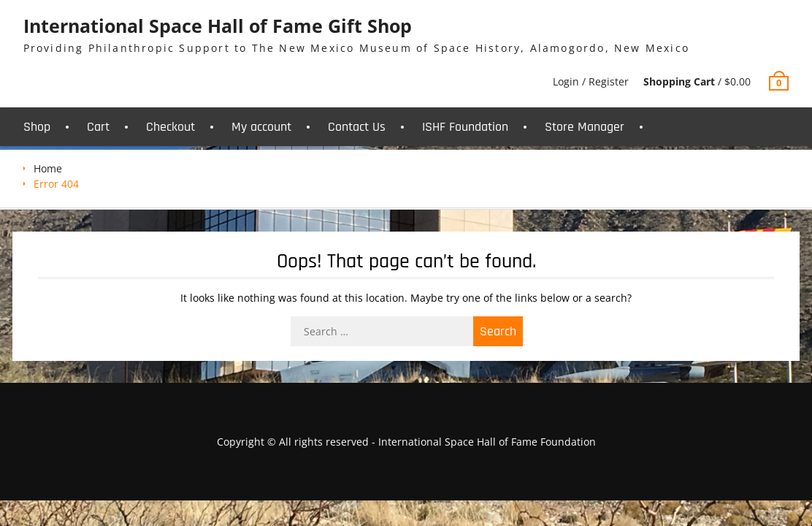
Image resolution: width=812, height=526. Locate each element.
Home (48, 168)
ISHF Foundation (465, 127)
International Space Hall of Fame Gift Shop (218, 26)
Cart (98, 127)
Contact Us (357, 127)
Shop (37, 127)
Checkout (171, 127)
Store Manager (585, 127)
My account (261, 127)
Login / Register (591, 81)
